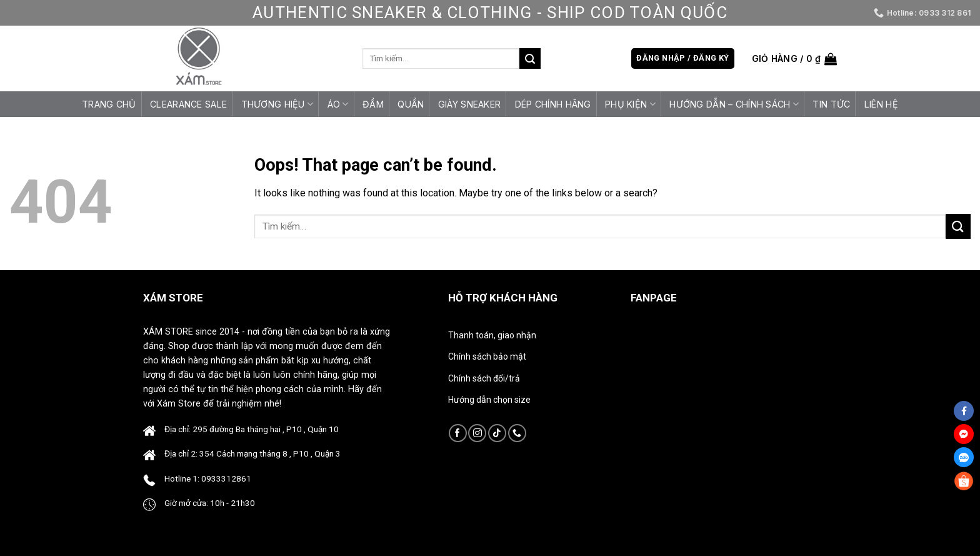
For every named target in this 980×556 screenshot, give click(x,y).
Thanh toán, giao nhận (492, 335)
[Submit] (530, 59)
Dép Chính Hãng (553, 104)
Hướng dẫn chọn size (489, 400)
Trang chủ (109, 104)
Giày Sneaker (469, 104)
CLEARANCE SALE (188, 104)
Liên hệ (881, 104)
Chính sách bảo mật (487, 356)
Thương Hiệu (277, 104)
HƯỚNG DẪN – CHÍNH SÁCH (734, 104)
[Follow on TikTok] (497, 433)
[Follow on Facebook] (458, 433)
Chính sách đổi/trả (484, 378)
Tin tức (831, 104)
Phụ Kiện (630, 104)
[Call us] (517, 433)
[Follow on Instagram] (477, 433)
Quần (411, 104)
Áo (338, 104)
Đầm (373, 104)
